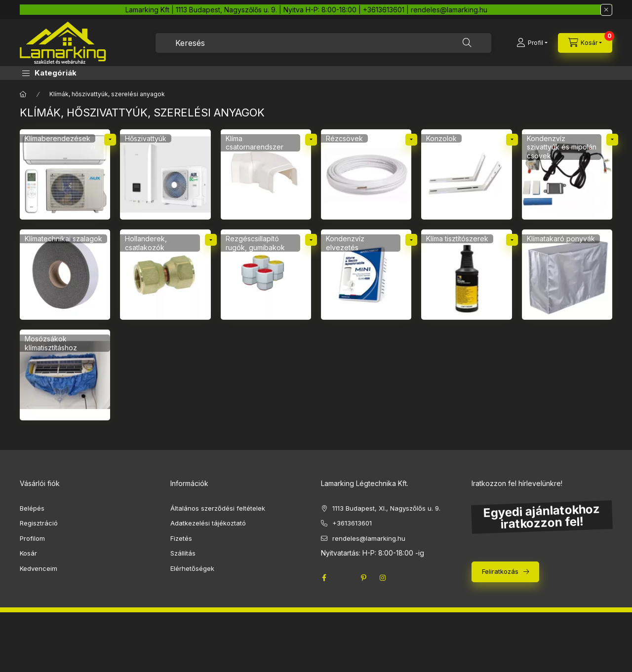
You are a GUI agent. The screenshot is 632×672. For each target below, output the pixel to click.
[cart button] (585, 43)
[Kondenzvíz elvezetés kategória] (366, 275)
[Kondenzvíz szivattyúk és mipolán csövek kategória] (567, 174)
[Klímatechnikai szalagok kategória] (65, 275)
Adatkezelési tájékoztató (208, 523)
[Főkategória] (23, 94)
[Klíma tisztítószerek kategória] (466, 275)
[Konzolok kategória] (466, 174)
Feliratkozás (500, 571)
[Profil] (532, 43)
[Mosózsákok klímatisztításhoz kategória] (65, 375)
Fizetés (181, 538)
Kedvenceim (39, 568)
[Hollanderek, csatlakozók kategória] (165, 275)
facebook (324, 578)
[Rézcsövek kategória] (366, 174)
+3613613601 (352, 523)
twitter (344, 578)
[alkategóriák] (110, 140)
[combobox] (323, 43)
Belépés (32, 508)
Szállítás (183, 553)
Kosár (28, 553)
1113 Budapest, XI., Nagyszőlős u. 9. (386, 508)
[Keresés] (467, 43)
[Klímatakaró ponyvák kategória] (567, 275)
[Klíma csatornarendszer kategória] (266, 174)
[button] (49, 73)
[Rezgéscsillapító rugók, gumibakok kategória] (266, 275)
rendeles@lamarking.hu (369, 538)
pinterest (363, 578)
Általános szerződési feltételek (218, 508)
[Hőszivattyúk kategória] (165, 174)
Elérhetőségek (192, 568)
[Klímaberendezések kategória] (65, 174)
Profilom (32, 538)
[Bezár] (606, 10)
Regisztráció (39, 523)
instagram (383, 578)
